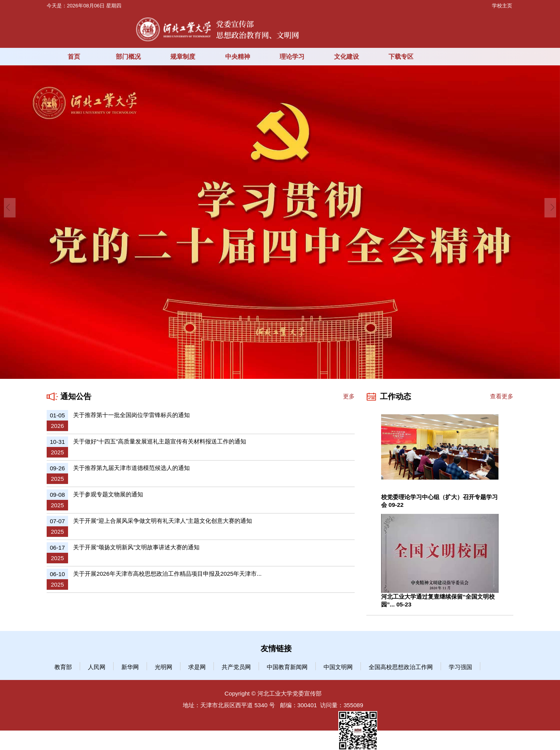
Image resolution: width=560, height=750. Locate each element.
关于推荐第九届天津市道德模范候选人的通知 (131, 468)
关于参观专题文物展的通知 (108, 494)
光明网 (164, 667)
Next (550, 208)
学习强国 (460, 667)
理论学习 (292, 56)
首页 (74, 56)
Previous (10, 208)
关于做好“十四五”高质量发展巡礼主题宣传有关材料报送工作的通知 (160, 441)
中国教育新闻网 (287, 667)
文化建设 (346, 56)
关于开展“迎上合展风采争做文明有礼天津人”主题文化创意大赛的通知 (163, 521)
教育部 (63, 667)
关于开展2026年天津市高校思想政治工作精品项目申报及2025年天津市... (167, 574)
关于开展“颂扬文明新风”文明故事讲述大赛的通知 (136, 547)
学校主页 (502, 6)
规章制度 (183, 56)
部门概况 (128, 56)
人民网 (97, 667)
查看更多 (502, 396)
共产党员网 (236, 667)
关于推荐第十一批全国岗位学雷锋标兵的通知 (131, 415)
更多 (349, 396)
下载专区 (401, 56)
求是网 (197, 667)
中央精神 (238, 56)
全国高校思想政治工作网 (401, 667)
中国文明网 (338, 667)
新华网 (130, 667)
